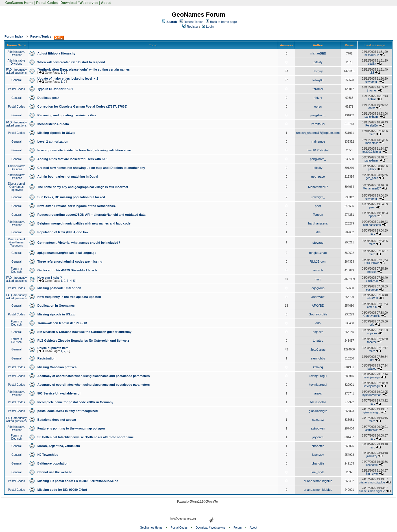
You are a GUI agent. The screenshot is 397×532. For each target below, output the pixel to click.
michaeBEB (318, 53)
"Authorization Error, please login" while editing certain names (83, 69)
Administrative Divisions (17, 53)
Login (208, 27)
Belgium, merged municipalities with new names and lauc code (84, 223)
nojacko (318, 332)
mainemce (318, 141)
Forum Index (14, 36)
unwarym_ (372, 82)
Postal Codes (47, 3)
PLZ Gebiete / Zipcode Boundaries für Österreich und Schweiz (83, 341)
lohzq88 (318, 80)
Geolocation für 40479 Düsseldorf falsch (67, 270)
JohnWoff (318, 297)
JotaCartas (318, 350)
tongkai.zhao (318, 253)
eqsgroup (318, 288)
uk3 (372, 73)
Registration (46, 358)
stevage (318, 243)
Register (190, 27)
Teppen (318, 215)
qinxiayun (372, 281)
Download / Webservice (79, 3)
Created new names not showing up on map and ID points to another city (91, 168)
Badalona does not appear (57, 420)
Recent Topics (194, 22)
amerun (372, 307)
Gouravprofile (318, 314)
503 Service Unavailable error (59, 393)
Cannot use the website (55, 472)
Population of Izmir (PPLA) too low (63, 232)
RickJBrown (318, 261)
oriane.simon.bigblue (318, 481)
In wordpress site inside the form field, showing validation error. (84, 150)
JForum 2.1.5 (197, 502)
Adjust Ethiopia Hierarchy (56, 53)
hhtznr (318, 98)
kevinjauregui (318, 376)
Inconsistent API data (53, 124)
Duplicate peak (48, 98)
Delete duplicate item (53, 348)
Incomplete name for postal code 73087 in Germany (75, 402)
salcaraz (318, 420)
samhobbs (318, 358)
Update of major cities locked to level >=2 (68, 79)
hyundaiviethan (372, 395)
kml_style (318, 472)
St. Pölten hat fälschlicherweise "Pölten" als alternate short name (85, 437)
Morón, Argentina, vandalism (59, 446)
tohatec (318, 341)
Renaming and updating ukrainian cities (67, 115)
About (106, 3)
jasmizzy (318, 455)
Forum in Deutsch (16, 270)
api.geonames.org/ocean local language (67, 253)
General (16, 80)
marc (372, 134)
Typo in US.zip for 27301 (55, 89)
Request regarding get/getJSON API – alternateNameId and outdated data (91, 215)
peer (318, 206)
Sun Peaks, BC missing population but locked (71, 197)
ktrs (318, 232)
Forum (238, 528)
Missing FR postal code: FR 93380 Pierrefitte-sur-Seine (78, 481)
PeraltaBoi (318, 124)
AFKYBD (318, 306)
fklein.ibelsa (318, 402)
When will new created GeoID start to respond (71, 62)
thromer (318, 89)
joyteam (318, 437)
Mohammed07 (318, 187)
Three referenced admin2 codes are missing (70, 261)
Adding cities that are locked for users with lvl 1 (72, 159)
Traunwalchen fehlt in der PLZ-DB (62, 323)
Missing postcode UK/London (59, 288)
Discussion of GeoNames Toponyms (16, 187)
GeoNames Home (19, 3)
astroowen (318, 428)
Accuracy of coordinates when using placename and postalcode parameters (93, 376)
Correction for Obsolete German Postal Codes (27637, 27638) (82, 106)
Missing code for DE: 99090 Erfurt (62, 490)
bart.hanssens (318, 223)
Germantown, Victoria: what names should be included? (79, 243)
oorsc (318, 106)
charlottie (318, 446)
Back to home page (223, 22)
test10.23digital (318, 150)
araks (318, 393)
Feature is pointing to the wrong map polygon (71, 428)
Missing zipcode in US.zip (56, 133)
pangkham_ (318, 115)
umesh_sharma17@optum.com (318, 133)
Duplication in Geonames (56, 306)
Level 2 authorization (53, 141)
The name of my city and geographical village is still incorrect (83, 187)
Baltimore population (53, 463)
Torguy (318, 71)
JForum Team (213, 502)
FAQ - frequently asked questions (17, 71)
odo (318, 323)
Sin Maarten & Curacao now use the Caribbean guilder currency (84, 332)
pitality (318, 62)
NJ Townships (48, 455)
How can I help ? (50, 278)
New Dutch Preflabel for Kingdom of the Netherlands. (76, 206)
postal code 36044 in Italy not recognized (67, 411)
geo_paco (318, 176)
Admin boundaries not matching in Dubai (68, 176)
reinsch (318, 270)
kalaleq (318, 367)
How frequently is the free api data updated (69, 297)
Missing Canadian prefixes (57, 367)
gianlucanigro (318, 411)
